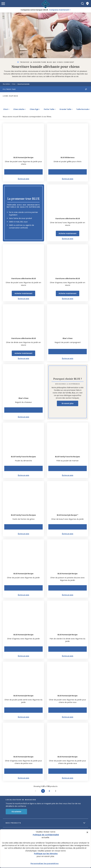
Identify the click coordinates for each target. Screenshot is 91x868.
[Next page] (56, 791)
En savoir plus (68, 403)
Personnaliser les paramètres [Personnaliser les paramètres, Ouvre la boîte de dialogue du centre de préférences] (45, 863)
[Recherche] (82, 4)
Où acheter (16, 812)
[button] (3, 4)
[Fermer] (87, 832)
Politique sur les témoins (46, 854)
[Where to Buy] (87, 4)
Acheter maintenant (68, 233)
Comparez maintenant (59, 10)
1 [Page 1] (43, 791)
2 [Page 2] (49, 791)
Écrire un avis (24, 179)
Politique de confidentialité (46, 835)
